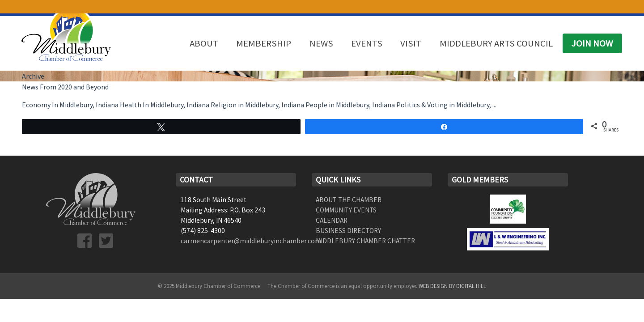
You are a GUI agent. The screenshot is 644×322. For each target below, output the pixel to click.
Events (367, 43)
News (321, 43)
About (204, 43)
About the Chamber (349, 200)
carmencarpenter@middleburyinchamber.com (251, 241)
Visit (411, 43)
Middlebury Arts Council (496, 43)
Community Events (346, 210)
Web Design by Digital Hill (452, 286)
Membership (264, 43)
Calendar (332, 220)
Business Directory (348, 231)
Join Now (592, 43)
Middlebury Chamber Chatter (365, 241)
